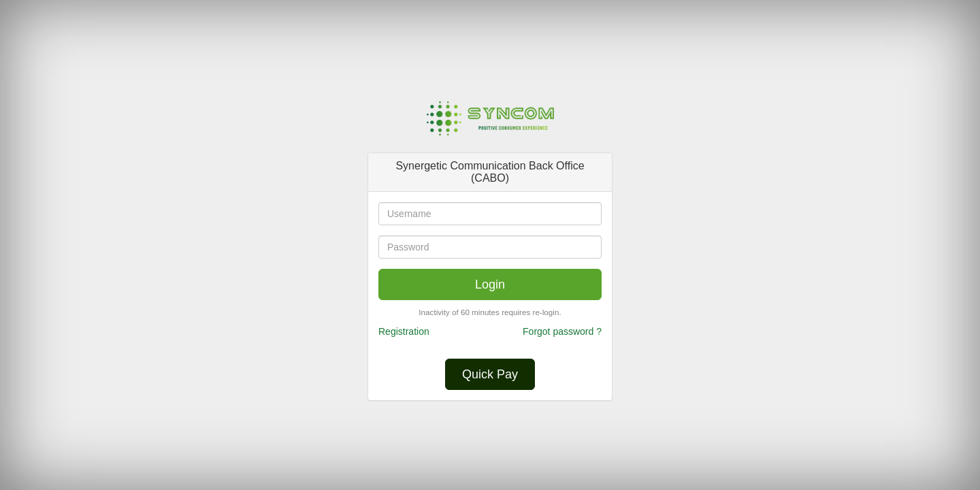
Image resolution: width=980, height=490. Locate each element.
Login (490, 284)
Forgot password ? (562, 331)
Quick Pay (490, 374)
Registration (404, 331)
